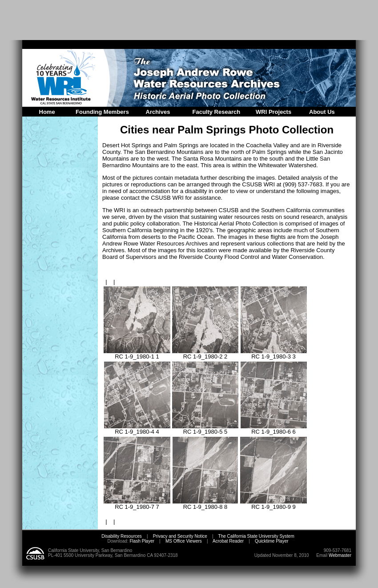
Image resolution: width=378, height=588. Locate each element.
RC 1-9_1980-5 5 (205, 429)
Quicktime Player (272, 541)
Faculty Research (217, 112)
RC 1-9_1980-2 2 (205, 354)
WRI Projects (273, 112)
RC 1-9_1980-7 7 (137, 504)
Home (47, 112)
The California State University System (256, 536)
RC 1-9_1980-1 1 (137, 354)
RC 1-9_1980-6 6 (274, 429)
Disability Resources (122, 536)
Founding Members (102, 112)
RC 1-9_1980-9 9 (273, 504)
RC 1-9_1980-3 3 (274, 354)
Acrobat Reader (228, 541)
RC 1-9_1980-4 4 (137, 429)
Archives (158, 112)
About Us (322, 112)
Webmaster (340, 555)
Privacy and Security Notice (180, 536)
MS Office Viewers (184, 541)
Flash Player (141, 541)
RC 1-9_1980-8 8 (205, 504)
